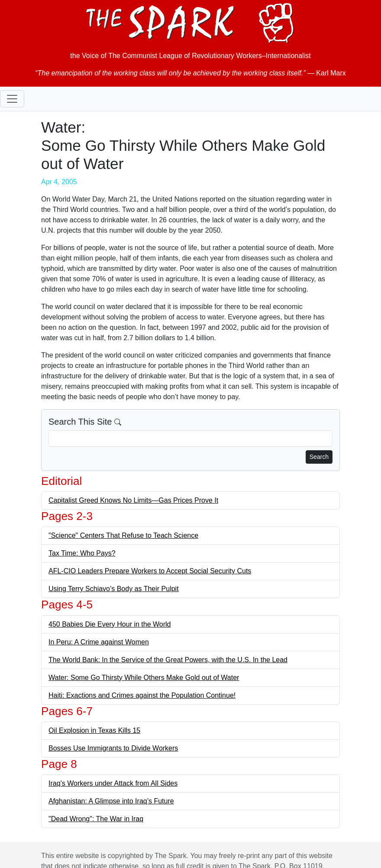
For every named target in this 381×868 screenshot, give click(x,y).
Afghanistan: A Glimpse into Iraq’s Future (111, 801)
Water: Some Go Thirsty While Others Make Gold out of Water (144, 678)
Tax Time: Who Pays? (82, 553)
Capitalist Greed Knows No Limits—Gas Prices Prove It (133, 500)
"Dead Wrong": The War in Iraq (96, 819)
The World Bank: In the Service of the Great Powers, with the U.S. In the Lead (168, 660)
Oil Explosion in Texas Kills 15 (94, 730)
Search (319, 457)
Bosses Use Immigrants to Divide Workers (113, 748)
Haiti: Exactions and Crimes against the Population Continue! (142, 695)
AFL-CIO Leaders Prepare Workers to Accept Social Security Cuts (150, 571)
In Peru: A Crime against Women (99, 642)
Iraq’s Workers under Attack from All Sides (113, 783)
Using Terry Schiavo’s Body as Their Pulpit (114, 589)
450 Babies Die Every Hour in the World (110, 624)
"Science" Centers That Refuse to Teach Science (123, 535)
